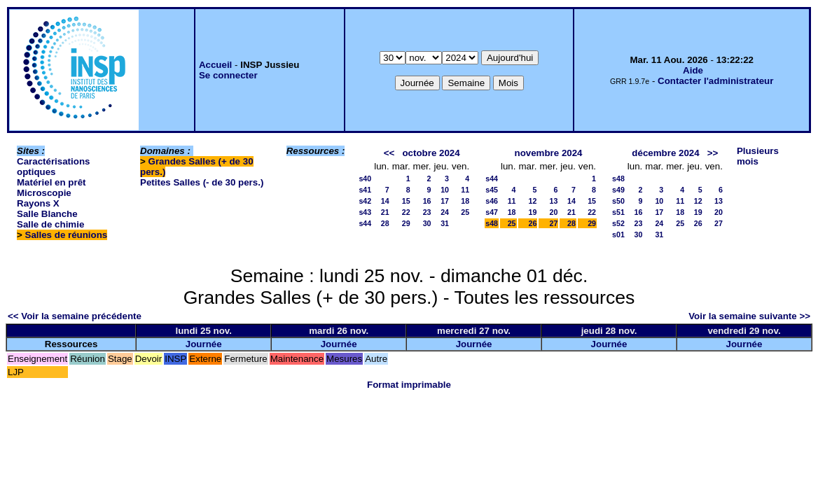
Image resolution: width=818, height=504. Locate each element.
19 (533, 212)
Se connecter (228, 75)
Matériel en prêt (51, 182)
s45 (492, 190)
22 (406, 212)
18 (465, 201)
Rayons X (38, 203)
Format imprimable (409, 385)
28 (385, 223)
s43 (365, 212)
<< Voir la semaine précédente (75, 316)
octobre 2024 (431, 153)
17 (445, 201)
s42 (365, 201)
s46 (492, 201)
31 (445, 223)
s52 (618, 223)
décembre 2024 (665, 153)
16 (427, 201)
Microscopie (44, 193)
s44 (365, 223)
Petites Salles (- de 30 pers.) (202, 182)
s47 (492, 212)
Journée (204, 344)
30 (427, 223)
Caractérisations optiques (53, 167)
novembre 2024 (548, 153)
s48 (492, 223)
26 (533, 223)
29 (406, 223)
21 (385, 212)
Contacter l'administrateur (715, 81)
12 (533, 201)
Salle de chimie (50, 224)
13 (553, 201)
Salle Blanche (47, 214)
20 (553, 212)
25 (465, 212)
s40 (365, 178)
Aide (693, 70)
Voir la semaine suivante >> (749, 316)
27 (553, 223)
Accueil (215, 65)
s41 (365, 190)
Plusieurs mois (758, 156)
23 (427, 212)
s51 (618, 212)
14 (385, 201)
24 (445, 212)
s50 (618, 201)
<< (389, 153)
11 (465, 190)
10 (445, 190)
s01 (618, 234)
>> (713, 153)
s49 (618, 190)
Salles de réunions (67, 235)
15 (406, 201)
